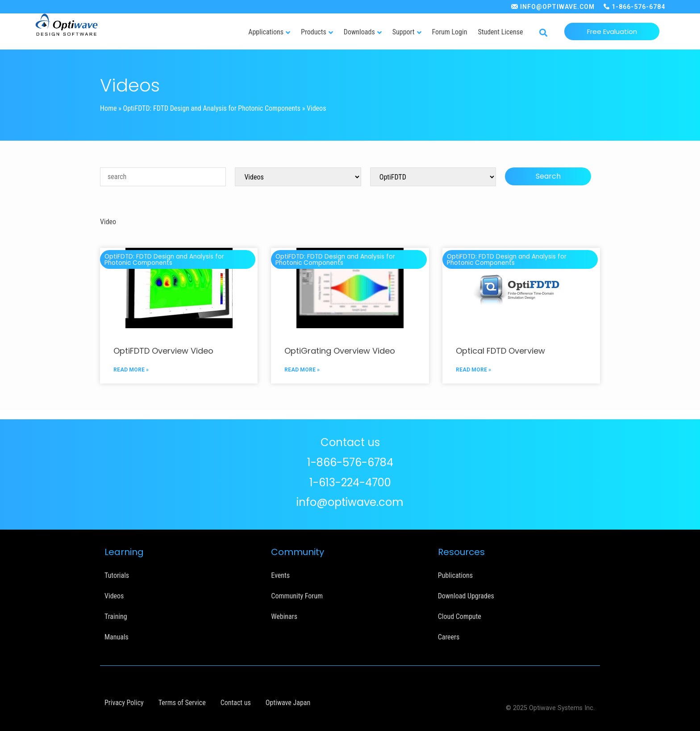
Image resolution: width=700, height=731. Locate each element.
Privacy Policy (124, 703)
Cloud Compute (460, 616)
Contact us (236, 703)
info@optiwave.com (350, 502)
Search (548, 176)
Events (280, 575)
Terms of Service (182, 703)
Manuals (117, 637)
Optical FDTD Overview (500, 351)
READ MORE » (131, 370)
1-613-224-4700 (350, 482)
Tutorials (117, 575)
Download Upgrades (466, 596)
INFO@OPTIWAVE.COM (557, 7)
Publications (455, 575)
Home (108, 108)
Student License (500, 32)
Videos (114, 596)
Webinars (284, 616)
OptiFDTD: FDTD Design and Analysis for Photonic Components (212, 108)
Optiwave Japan (288, 703)
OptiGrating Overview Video (340, 351)
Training (116, 616)
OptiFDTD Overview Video (163, 351)
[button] (543, 33)
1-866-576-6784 (638, 7)
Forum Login (450, 32)
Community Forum (297, 596)
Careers (449, 637)
